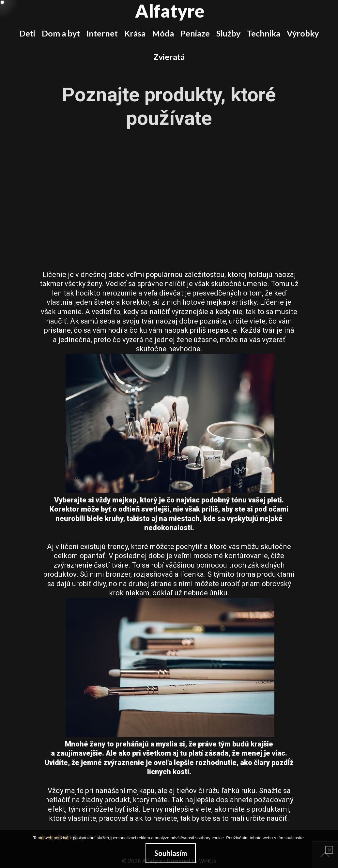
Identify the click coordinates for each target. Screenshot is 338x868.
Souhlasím (171, 853)
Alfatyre (170, 11)
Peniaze (195, 33)
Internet (102, 33)
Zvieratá (169, 57)
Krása (135, 33)
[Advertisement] (169, 190)
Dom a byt (61, 33)
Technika (264, 33)
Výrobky (303, 33)
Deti (27, 33)
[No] (329, 850)
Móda (163, 33)
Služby (228, 33)
